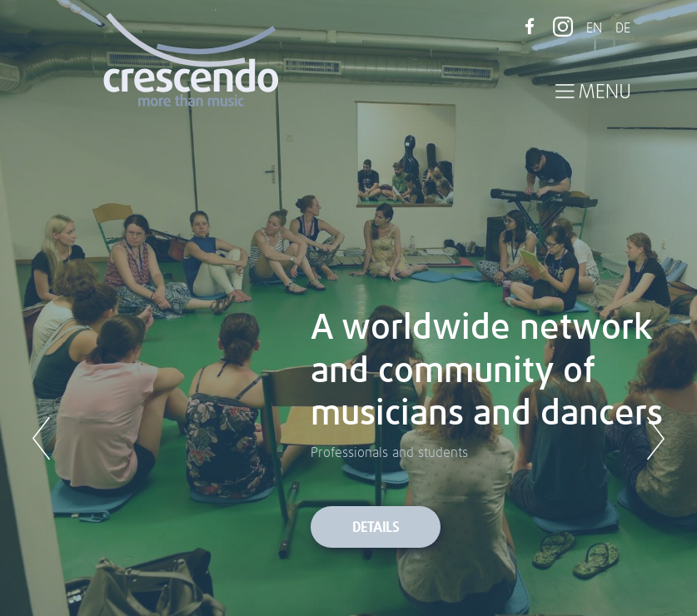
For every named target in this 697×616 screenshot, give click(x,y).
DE (623, 28)
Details (376, 528)
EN (594, 28)
